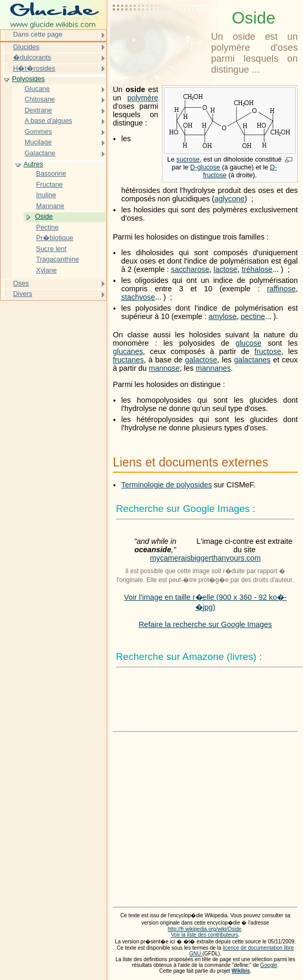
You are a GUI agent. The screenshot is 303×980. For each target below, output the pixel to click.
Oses (21, 283)
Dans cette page (38, 34)
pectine (253, 316)
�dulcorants (32, 57)
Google (269, 965)
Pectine (47, 227)
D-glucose (205, 167)
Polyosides (28, 79)
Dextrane (38, 110)
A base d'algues (48, 121)
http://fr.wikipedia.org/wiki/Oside (205, 929)
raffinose (281, 289)
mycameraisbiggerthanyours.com (205, 558)
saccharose (190, 269)
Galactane (40, 153)
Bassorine (51, 173)
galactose (201, 360)
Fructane (49, 184)
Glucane (37, 89)
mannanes (213, 368)
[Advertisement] (160, 34)
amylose (223, 316)
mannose (164, 368)
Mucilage (38, 142)
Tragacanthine (57, 259)
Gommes (38, 132)
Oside (44, 216)
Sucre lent (51, 249)
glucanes (128, 351)
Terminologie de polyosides (167, 485)
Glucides (26, 47)
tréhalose (257, 269)
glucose (249, 343)
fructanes (128, 360)
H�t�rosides (34, 68)
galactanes (252, 360)
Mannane (50, 206)
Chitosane (40, 99)
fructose (268, 351)
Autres (33, 164)
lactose (226, 269)
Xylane (46, 270)
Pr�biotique (55, 238)
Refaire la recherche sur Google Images (205, 624)
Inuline (46, 195)
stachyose (138, 297)
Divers (23, 294)
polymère (143, 98)
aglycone (229, 199)
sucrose (188, 159)
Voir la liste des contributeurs (205, 935)
